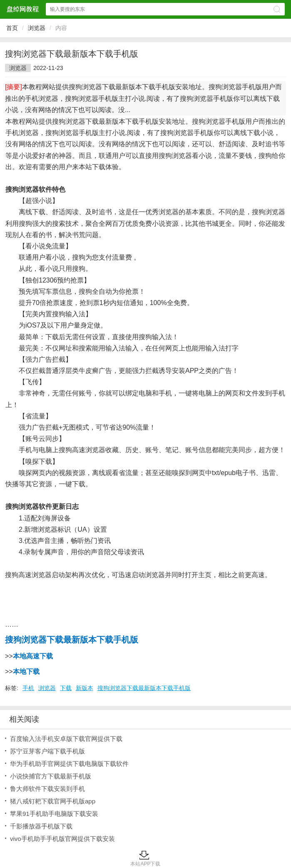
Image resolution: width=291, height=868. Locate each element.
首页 (12, 28)
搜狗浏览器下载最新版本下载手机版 (144, 688)
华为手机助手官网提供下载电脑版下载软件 (69, 764)
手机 (28, 688)
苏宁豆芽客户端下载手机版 (47, 751)
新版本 (85, 688)
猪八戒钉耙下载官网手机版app (53, 801)
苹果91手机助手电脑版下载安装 (54, 814)
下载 (66, 688)
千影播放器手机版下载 (41, 826)
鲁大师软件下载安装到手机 (47, 789)
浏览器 (37, 28)
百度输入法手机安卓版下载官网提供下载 (66, 739)
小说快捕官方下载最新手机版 (51, 776)
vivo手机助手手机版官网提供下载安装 (62, 839)
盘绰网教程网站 (22, 9)
